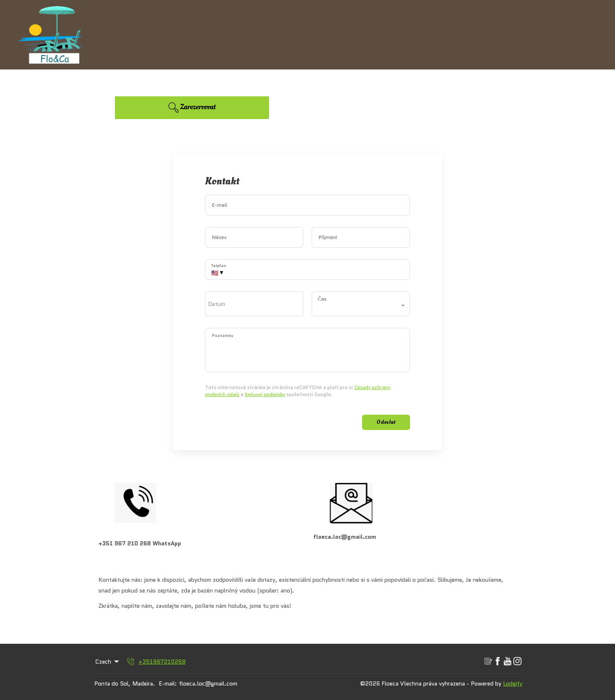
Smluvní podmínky (265, 394)
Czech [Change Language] (108, 662)
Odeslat (386, 422)
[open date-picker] (254, 304)
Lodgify (513, 683)
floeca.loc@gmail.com (208, 683)
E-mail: (168, 683)
